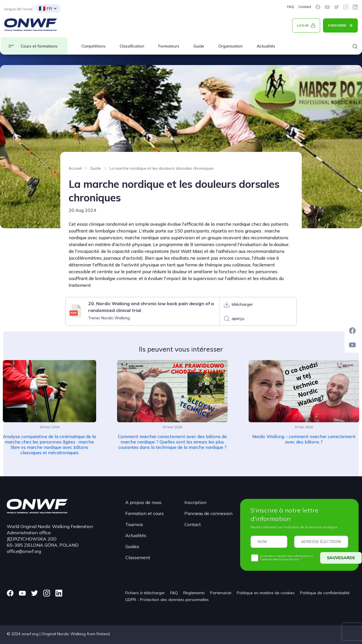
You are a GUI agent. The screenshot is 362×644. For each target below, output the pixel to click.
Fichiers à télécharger (145, 593)
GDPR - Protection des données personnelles (167, 600)
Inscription (195, 502)
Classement (138, 557)
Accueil (75, 168)
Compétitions (93, 46)
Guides (132, 546)
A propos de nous (143, 502)
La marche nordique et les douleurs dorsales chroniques (161, 168)
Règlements (194, 593)
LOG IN (303, 25)
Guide (199, 46)
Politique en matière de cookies (266, 593)
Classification (132, 46)
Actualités (266, 46)
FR (46, 8)
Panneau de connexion (208, 513)
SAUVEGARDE (341, 558)
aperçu (238, 318)
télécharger (242, 304)
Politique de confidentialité (325, 593)
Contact (305, 7)
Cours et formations (39, 46)
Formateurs (169, 46)
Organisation (230, 46)
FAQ (291, 7)
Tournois (134, 524)
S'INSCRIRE (337, 25)
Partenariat (221, 593)
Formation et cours (145, 513)
